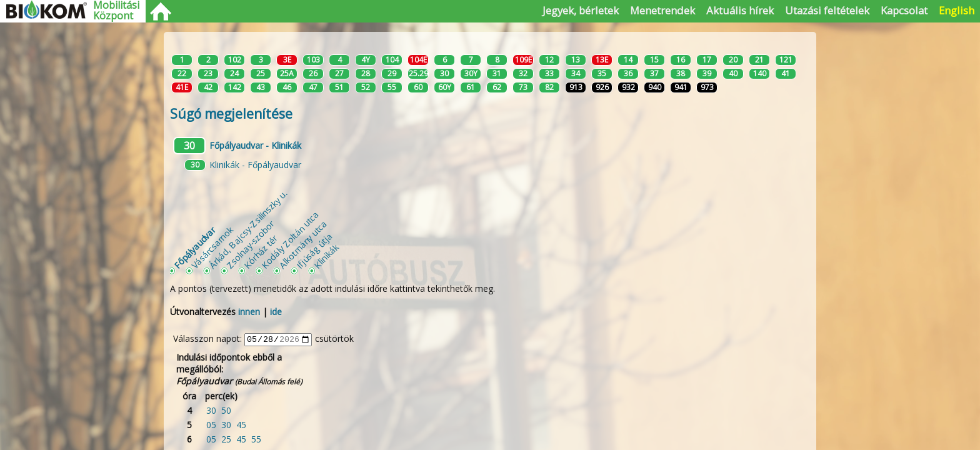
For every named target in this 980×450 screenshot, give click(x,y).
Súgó (231, 114)
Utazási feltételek (827, 10)
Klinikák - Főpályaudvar (255, 165)
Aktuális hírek (740, 10)
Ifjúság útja (314, 250)
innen (249, 312)
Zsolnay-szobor (250, 244)
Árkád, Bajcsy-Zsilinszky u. (248, 229)
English (957, 10)
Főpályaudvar (194, 247)
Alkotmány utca (303, 244)
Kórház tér (261, 252)
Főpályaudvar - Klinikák (255, 145)
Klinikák (326, 256)
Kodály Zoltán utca (290, 239)
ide (276, 312)
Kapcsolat (904, 10)
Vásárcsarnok (212, 247)
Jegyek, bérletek (581, 10)
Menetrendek (662, 10)
